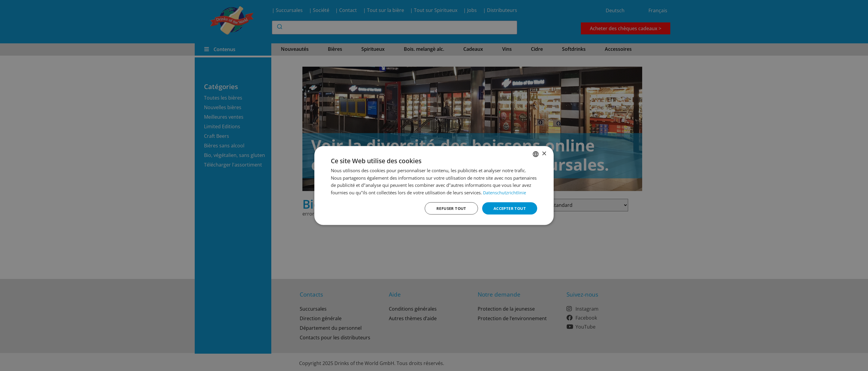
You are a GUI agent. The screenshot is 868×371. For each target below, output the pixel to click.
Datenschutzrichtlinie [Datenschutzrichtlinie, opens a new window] (505, 192)
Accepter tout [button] (508, 208)
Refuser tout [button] (447, 208)
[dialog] (434, 185)
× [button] (544, 153)
